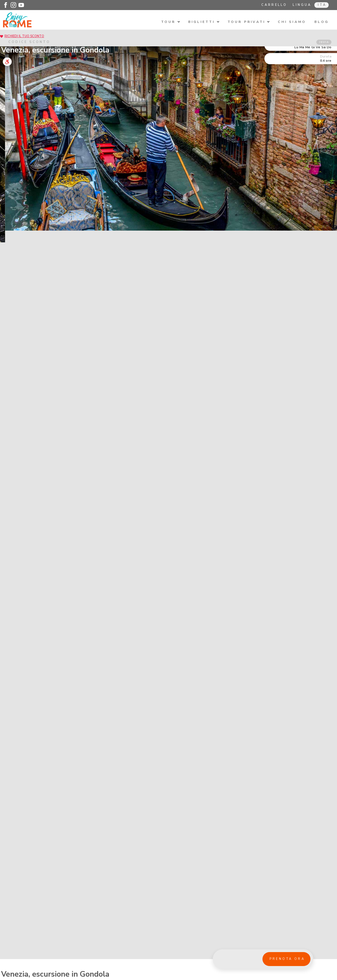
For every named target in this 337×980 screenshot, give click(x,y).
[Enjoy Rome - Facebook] (6, 5)
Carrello (274, 5)
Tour (170, 22)
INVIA (324, 42)
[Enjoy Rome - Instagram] (13, 5)
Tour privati (249, 22)
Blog (322, 22)
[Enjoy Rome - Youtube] (21, 5)
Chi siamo (292, 22)
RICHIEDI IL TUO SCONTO (24, 36)
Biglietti (204, 22)
